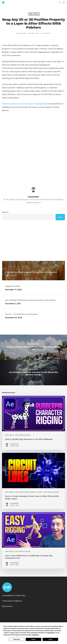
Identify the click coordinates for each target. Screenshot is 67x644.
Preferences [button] (35, 635)
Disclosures (7, 606)
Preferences (17, 639)
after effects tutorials (23, 435)
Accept (50, 639)
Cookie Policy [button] (51, 633)
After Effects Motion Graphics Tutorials (29, 492)
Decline (33, 639)
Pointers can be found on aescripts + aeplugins (23, 104)
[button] (64, 2)
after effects (34, 14)
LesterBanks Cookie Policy (14, 595)
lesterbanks (22, 33)
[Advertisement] (33, 241)
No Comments (46, 33)
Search (5, 212)
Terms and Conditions (12, 601)
